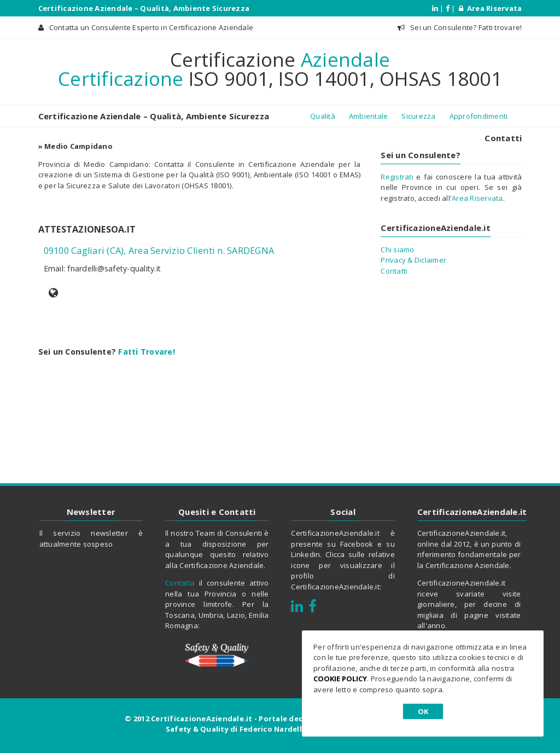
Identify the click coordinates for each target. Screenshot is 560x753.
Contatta (180, 583)
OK (423, 711)
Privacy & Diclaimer (413, 260)
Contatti (503, 138)
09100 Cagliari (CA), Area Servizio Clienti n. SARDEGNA (159, 251)
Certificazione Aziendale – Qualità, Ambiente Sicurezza (144, 8)
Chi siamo (397, 250)
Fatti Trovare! (147, 352)
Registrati (397, 177)
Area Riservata (490, 8)
